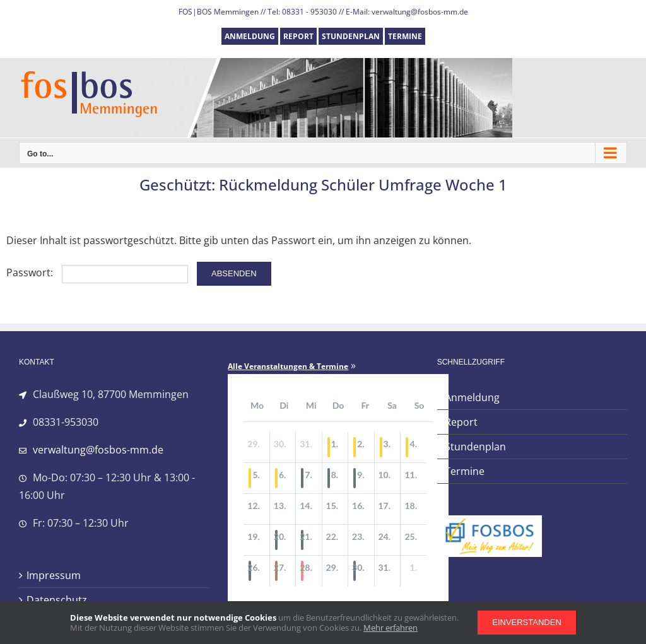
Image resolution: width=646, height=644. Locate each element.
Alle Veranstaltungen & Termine (288, 366)
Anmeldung (472, 397)
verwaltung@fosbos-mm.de (98, 450)
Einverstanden (527, 622)
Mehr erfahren (391, 628)
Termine (465, 471)
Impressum (54, 575)
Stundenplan (475, 447)
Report (461, 422)
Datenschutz (57, 600)
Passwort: (97, 272)
